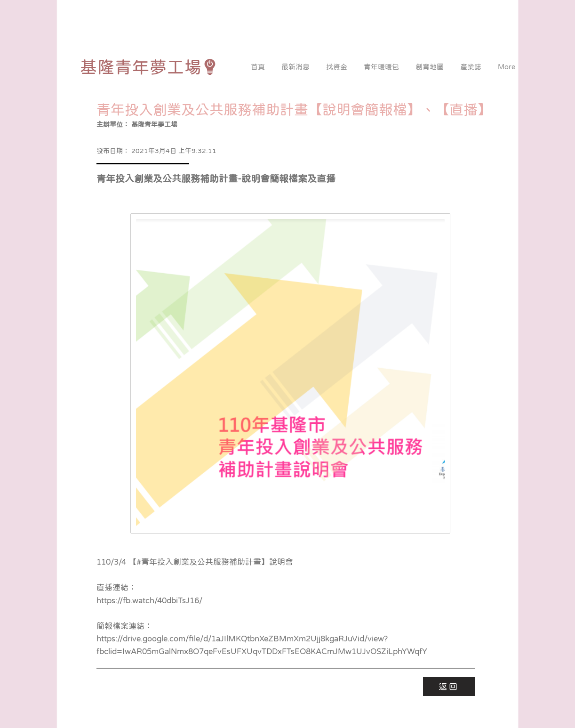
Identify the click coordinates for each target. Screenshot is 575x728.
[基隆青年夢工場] (149, 67)
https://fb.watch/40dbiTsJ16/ (149, 601)
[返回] (449, 687)
